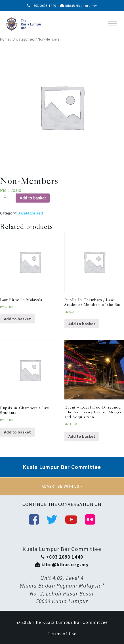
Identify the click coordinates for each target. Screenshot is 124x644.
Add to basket (33, 198)
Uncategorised (24, 39)
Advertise (62, 486)
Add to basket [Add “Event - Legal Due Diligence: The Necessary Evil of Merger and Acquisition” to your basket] (82, 436)
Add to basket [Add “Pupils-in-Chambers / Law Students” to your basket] (17, 432)
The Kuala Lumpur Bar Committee (70, 622)
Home (5, 39)
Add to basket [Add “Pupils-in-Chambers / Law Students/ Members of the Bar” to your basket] (82, 324)
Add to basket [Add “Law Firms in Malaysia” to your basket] (17, 319)
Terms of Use (62, 634)
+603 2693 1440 (42, 6)
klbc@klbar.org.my (78, 6)
